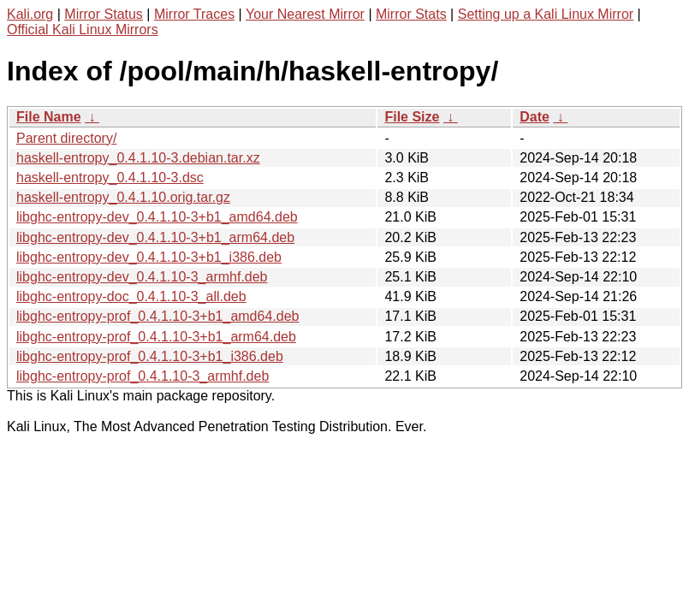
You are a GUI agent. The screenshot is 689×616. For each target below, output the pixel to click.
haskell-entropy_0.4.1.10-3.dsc (110, 178)
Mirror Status (104, 14)
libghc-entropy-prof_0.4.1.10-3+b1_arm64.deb (156, 337)
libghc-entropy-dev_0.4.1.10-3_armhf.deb (142, 277)
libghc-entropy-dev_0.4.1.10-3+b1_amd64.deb (157, 217)
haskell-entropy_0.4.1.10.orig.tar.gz (123, 197)
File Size (412, 117)
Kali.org (30, 14)
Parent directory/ (66, 138)
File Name (49, 117)
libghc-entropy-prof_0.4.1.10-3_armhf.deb (143, 376)
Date (535, 117)
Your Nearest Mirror (305, 14)
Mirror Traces (194, 14)
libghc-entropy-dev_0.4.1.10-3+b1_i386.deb (149, 257)
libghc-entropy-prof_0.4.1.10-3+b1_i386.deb (150, 356)
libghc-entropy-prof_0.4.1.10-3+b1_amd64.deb (157, 316)
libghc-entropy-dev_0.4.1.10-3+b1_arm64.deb (155, 237)
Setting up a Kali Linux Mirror (546, 14)
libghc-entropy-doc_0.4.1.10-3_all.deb (131, 296)
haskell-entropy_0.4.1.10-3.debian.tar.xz (138, 158)
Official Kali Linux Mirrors (83, 30)
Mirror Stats (411, 14)
